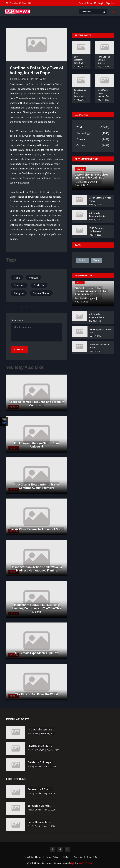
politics (83, 260)
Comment (20, 349)
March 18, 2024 (50, 766)
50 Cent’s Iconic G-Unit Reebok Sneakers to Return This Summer (92, 291)
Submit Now (85, 3)
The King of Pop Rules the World (37, 694)
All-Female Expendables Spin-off (37, 653)
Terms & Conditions (34, 857)
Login (101, 3)
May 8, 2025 (40, 79)
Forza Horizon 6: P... (39, 822)
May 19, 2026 (80, 66)
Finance (81, 139)
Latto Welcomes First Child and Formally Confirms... (37, 403)
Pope (17, 277)
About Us (79, 857)
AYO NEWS (39, 750)
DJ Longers (89, 182)
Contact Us (92, 857)
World (80, 127)
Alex (36, 733)
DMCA (67, 857)
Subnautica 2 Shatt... (40, 789)
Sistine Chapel (41, 293)
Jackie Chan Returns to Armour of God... (37, 529)
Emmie (24, 79)
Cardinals (39, 285)
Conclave (19, 285)
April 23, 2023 (53, 750)
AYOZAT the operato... (41, 729)
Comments (17, 320)
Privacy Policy (54, 857)
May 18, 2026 (95, 204)
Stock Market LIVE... (40, 746)
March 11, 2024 (48, 733)
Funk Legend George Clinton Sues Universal (37, 445)
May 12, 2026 (50, 826)
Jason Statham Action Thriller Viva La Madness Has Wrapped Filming (37, 569)
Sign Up (110, 3)
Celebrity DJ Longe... (40, 762)
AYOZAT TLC (86, 863)
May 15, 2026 (81, 302)
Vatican (33, 277)
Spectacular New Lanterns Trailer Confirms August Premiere (37, 486)
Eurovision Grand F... (39, 805)
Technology (83, 133)
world (96, 260)
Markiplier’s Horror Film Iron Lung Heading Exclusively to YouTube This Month (37, 608)
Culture (81, 145)
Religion (19, 293)
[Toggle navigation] (112, 11)
